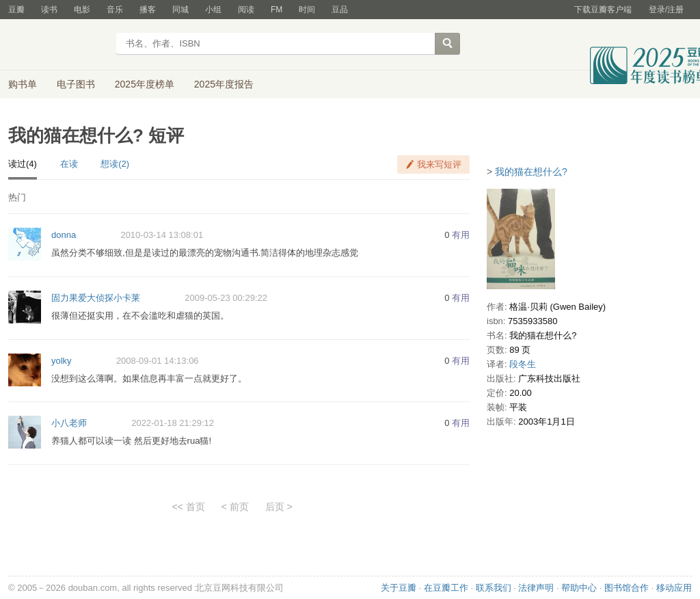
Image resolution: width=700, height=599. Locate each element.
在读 (69, 164)
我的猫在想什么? (531, 172)
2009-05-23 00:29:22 (226, 298)
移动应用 (674, 588)
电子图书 (76, 84)
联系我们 (494, 588)
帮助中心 (579, 588)
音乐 (115, 10)
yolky (62, 361)
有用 (461, 235)
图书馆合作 (627, 588)
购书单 (23, 84)
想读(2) (115, 164)
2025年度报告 (224, 84)
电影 (82, 10)
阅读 (246, 10)
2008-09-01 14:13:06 (158, 361)
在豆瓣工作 (446, 588)
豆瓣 (16, 10)
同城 (180, 10)
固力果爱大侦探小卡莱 (96, 298)
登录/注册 (666, 10)
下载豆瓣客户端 (603, 10)
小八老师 (69, 423)
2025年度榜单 (145, 84)
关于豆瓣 (399, 588)
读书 (49, 10)
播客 (148, 10)
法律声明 (536, 588)
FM (277, 10)
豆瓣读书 (58, 45)
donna (64, 235)
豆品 (340, 10)
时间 (307, 10)
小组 (213, 10)
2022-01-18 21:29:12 (173, 423)
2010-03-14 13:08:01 (162, 235)
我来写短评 (439, 164)
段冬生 (523, 364)
